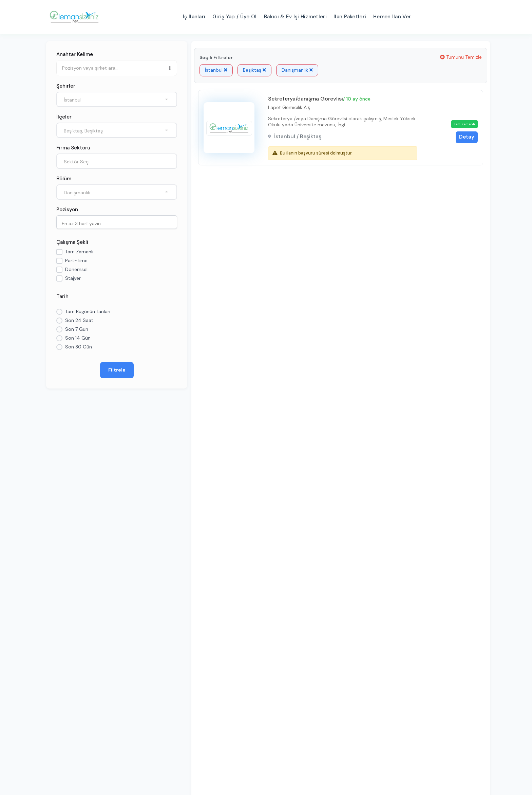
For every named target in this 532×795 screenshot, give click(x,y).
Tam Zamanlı (79, 252)
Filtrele (117, 370)
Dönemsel (76, 269)
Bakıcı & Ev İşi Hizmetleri (295, 17)
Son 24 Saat (79, 320)
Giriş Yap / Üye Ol (234, 17)
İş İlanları (194, 17)
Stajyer (73, 278)
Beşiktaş (254, 70)
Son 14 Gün (78, 338)
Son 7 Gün (77, 329)
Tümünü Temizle (461, 57)
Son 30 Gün (79, 347)
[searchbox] (118, 223)
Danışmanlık (297, 70)
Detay (467, 137)
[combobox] (117, 99)
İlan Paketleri (350, 17)
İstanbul (216, 70)
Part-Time (76, 260)
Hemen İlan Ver (392, 17)
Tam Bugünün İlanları (88, 311)
